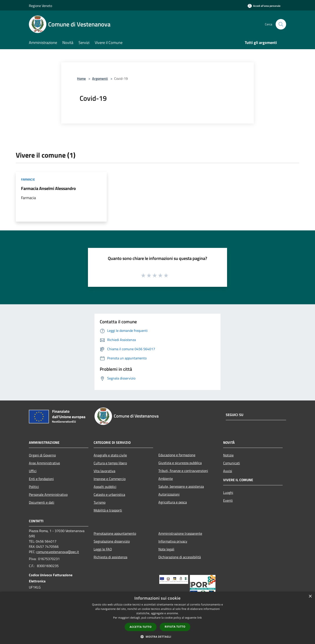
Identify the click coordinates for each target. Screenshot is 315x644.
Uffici (33, 471)
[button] (157, 637)
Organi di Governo (42, 455)
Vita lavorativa (104, 471)
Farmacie (28, 179)
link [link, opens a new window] (200, 618)
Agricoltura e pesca (173, 502)
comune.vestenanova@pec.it (58, 552)
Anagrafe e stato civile (110, 455)
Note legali (166, 549)
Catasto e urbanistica (109, 494)
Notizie (228, 455)
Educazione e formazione (177, 455)
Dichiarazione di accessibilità (180, 557)
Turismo (100, 502)
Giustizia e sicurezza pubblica (180, 463)
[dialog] (157, 618)
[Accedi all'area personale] (264, 6)
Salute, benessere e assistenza (181, 486)
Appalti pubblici (105, 487)
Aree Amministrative (44, 463)
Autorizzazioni (169, 494)
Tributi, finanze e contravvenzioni (183, 471)
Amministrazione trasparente (180, 533)
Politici (34, 487)
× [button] (310, 596)
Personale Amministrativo (48, 494)
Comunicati (232, 463)
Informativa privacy (173, 541)
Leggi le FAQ (103, 549)
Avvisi (228, 471)
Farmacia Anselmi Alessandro (48, 188)
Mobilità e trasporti (108, 510)
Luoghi (228, 493)
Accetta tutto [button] (141, 627)
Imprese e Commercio (110, 479)
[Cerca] (281, 24)
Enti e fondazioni (41, 479)
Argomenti (100, 78)
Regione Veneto (40, 6)
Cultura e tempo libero (110, 463)
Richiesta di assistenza (110, 557)
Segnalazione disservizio (112, 541)
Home (81, 78)
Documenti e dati (42, 502)
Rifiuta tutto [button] (175, 627)
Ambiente (166, 479)
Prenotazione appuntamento (115, 533)
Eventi (228, 500)
